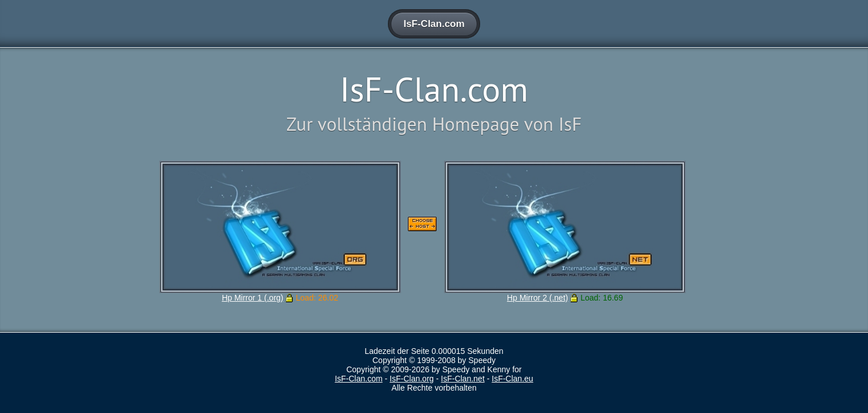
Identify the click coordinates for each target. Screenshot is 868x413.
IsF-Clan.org (412, 379)
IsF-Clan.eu (512, 379)
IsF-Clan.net (463, 379)
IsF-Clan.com (358, 379)
